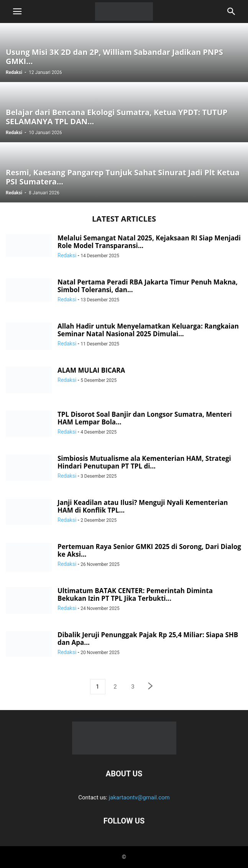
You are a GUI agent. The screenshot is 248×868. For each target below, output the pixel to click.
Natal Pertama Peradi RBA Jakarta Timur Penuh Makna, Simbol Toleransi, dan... (148, 286)
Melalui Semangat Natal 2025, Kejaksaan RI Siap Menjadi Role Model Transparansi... (149, 242)
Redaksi (14, 72)
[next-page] (151, 687)
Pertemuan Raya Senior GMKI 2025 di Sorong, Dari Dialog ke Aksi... (149, 550)
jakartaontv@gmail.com (139, 797)
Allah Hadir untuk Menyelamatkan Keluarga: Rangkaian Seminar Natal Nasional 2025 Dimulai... (148, 330)
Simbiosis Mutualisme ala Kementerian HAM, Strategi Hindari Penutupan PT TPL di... (144, 462)
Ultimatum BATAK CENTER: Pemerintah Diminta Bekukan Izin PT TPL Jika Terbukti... (135, 594)
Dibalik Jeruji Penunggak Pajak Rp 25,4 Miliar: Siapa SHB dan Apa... (148, 639)
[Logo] (124, 750)
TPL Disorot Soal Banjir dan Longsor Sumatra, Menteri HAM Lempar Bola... (145, 418)
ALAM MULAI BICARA (91, 370)
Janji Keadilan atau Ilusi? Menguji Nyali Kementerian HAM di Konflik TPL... (143, 506)
